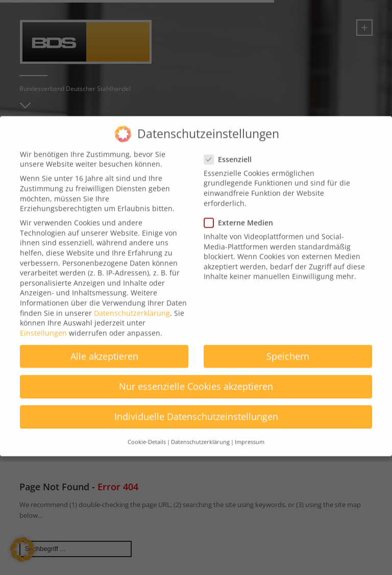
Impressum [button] (250, 434)
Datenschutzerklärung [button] (200, 434)
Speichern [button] (288, 347)
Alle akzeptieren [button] (104, 347)
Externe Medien (242, 214)
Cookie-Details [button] (147, 434)
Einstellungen (43, 324)
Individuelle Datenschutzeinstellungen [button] (196, 408)
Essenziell (231, 150)
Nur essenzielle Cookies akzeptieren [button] (196, 378)
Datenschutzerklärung (132, 304)
